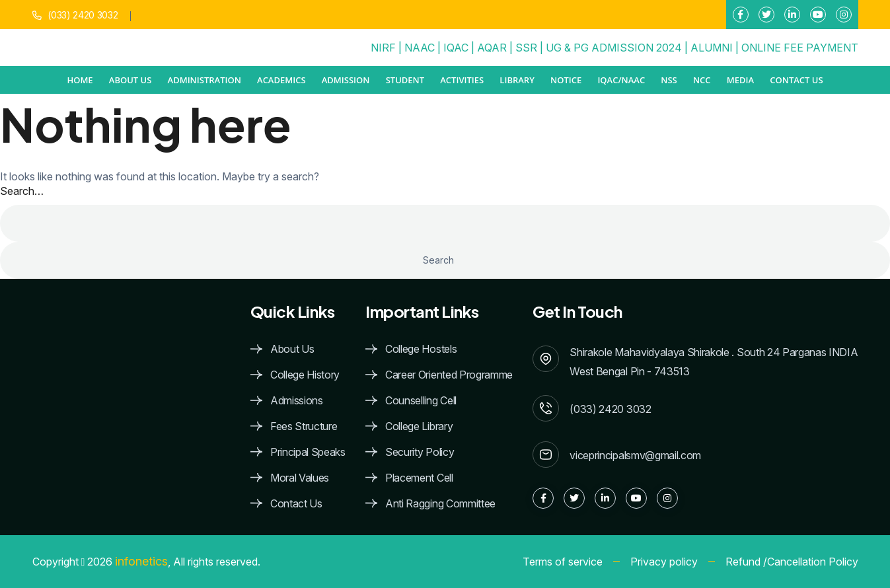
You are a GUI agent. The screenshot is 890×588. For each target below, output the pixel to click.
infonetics (141, 561)
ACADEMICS (281, 80)
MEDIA (740, 80)
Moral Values (300, 478)
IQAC (456, 48)
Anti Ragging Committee (440, 504)
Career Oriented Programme (449, 375)
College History (305, 375)
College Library (419, 426)
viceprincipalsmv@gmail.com (635, 455)
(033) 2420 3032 (83, 15)
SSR (526, 48)
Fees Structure (304, 426)
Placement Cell (419, 478)
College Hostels (421, 349)
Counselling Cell (421, 401)
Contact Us (796, 80)
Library (517, 80)
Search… (22, 191)
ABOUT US (130, 80)
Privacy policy (664, 562)
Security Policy (420, 452)
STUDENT (405, 80)
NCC (702, 80)
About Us (292, 349)
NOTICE (566, 80)
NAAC (420, 48)
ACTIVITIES (462, 80)
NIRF (383, 48)
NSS (669, 80)
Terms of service (563, 562)
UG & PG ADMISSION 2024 (614, 48)
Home (80, 80)
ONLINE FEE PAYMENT (800, 48)
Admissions (297, 401)
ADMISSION (346, 80)
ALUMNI (712, 48)
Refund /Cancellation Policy (792, 562)
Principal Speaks (308, 452)
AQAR (492, 48)
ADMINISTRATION (204, 80)
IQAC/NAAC (621, 80)
